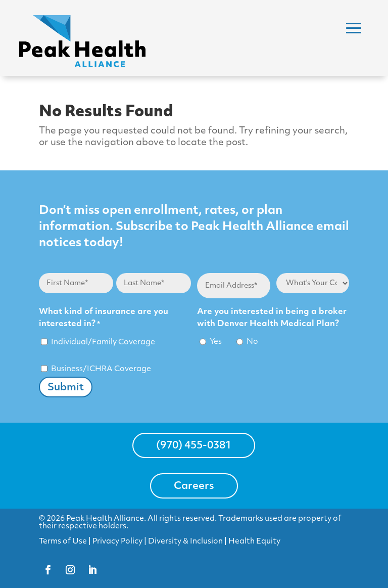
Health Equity (254, 542)
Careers (194, 486)
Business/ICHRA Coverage (101, 369)
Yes (216, 342)
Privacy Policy (117, 542)
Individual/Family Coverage (103, 343)
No (252, 342)
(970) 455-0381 (194, 446)
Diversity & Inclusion (185, 542)
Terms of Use (63, 542)
